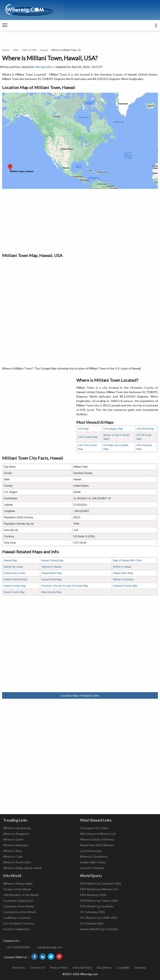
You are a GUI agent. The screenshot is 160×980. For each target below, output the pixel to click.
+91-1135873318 (18, 947)
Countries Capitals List (18, 901)
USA (16, 50)
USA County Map (88, 437)
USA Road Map (145, 429)
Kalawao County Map (125, 586)
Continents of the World (19, 912)
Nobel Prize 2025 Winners (97, 845)
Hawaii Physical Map (16, 579)
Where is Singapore (16, 834)
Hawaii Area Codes (15, 573)
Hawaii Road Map (51, 579)
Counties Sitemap (92, 868)
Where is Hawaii (122, 567)
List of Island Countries (19, 923)
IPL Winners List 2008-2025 (99, 918)
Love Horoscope (91, 851)
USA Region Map (113, 429)
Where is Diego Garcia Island (22, 868)
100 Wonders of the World (21, 895)
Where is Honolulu (123, 579)
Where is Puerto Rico (17, 862)
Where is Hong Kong (17, 828)
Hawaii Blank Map (52, 573)
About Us (19, 967)
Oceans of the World (17, 889)
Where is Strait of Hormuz (97, 839)
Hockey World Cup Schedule (99, 929)
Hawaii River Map (123, 573)
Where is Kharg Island (18, 883)
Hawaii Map (10, 560)
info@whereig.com (50, 947)
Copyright (123, 967)
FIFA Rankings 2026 (93, 895)
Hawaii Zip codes (13, 567)
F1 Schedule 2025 (92, 923)
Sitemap (140, 967)
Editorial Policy (82, 967)
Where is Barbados (16, 845)
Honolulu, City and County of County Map (65, 586)
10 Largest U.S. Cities (94, 828)
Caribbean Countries (17, 918)
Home (6, 50)
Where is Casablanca (94, 856)
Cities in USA (29, 50)
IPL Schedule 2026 (92, 912)
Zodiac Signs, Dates (93, 862)
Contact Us (37, 967)
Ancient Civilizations (17, 929)
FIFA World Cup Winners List (99, 889)
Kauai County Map (14, 592)
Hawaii (44, 50)
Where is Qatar (13, 839)
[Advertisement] (80, 221)
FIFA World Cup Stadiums (97, 906)
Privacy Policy (59, 967)
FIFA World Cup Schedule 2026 (101, 883)
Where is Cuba (13, 856)
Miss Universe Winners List (98, 834)
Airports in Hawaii (51, 567)
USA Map (83, 429)
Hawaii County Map (52, 560)
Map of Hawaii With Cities (128, 560)
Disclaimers (104, 967)
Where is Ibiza (12, 851)
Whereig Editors (44, 67)
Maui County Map (51, 592)
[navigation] (5, 25)
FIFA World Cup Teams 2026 (99, 901)
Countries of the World (18, 906)
